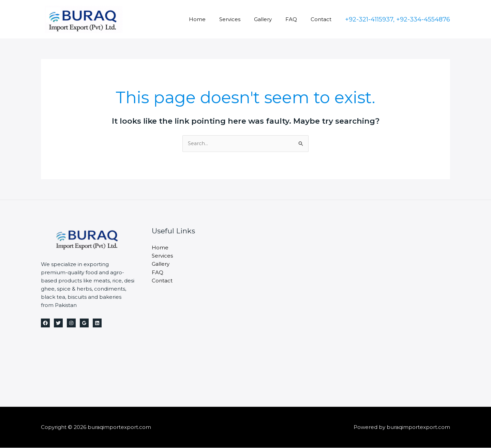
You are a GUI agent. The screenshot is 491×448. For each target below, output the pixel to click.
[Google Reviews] (84, 323)
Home (213, 19)
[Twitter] (58, 323)
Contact (323, 19)
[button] (398, 19)
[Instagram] (71, 323)
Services (242, 19)
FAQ (296, 19)
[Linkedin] (97, 323)
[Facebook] (45, 323)
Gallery (271, 19)
